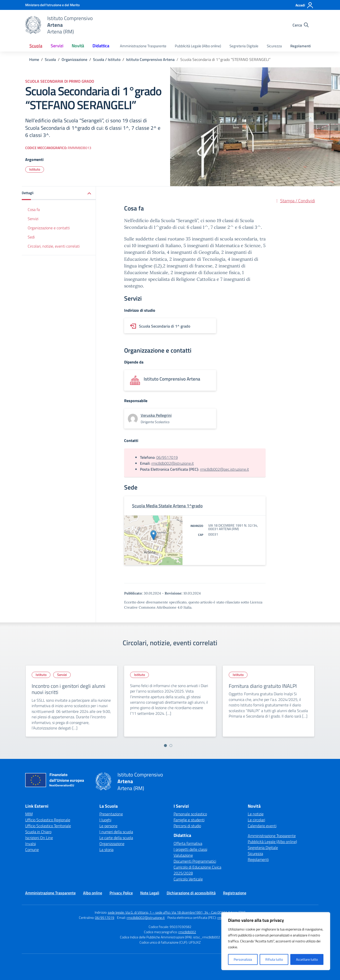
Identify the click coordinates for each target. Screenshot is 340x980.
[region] (276, 941)
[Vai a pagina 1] (165, 746)
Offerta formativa (188, 843)
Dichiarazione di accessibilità (191, 893)
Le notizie (256, 814)
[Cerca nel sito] (301, 25)
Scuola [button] (36, 46)
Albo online (93, 893)
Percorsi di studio (187, 826)
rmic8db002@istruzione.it (173, 463)
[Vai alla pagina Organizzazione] (74, 59)
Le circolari (256, 820)
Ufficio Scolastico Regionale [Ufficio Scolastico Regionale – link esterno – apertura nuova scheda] (48, 820)
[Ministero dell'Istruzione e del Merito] (52, 5)
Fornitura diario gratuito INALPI (263, 686)
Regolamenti (301, 46)
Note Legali (150, 893)
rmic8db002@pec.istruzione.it (225, 469)
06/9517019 (167, 457)
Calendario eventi (262, 826)
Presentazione (111, 814)
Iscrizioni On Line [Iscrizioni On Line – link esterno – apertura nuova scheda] (39, 838)
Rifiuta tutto (274, 959)
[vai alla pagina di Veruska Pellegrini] (156, 415)
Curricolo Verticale (188, 879)
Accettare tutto (307, 959)
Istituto (35, 169)
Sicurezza (274, 46)
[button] (59, 193)
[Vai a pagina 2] (171, 746)
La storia (106, 850)
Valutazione (183, 855)
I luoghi (105, 820)
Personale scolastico (190, 814)
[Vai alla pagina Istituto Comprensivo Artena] (150, 59)
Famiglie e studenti (189, 820)
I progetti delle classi (190, 849)
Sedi (31, 237)
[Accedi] (305, 5)
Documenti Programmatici (195, 861)
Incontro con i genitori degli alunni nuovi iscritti (68, 689)
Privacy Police (121, 893)
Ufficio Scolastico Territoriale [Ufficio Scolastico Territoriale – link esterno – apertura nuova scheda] (48, 826)
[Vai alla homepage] (33, 25)
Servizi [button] (57, 46)
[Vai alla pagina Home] (34, 59)
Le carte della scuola (116, 838)
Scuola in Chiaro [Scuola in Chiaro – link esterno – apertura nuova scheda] (38, 832)
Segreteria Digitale (244, 46)
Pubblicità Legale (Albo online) (198, 46)
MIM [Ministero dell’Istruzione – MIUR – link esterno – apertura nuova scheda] (29, 814)
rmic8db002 (187, 932)
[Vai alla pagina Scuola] (50, 59)
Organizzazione (112, 844)
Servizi (33, 219)
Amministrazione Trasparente (143, 46)
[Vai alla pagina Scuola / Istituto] (107, 59)
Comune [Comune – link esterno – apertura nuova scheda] (32, 850)
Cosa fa (34, 209)
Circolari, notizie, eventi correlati (54, 246)
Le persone (108, 826)
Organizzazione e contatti (49, 228)
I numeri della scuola (116, 832)
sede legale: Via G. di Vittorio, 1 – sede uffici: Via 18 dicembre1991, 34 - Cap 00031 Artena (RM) (177, 912)
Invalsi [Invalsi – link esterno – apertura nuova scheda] (31, 844)
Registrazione (235, 893)
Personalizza (243, 959)
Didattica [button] (101, 46)
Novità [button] (78, 46)
